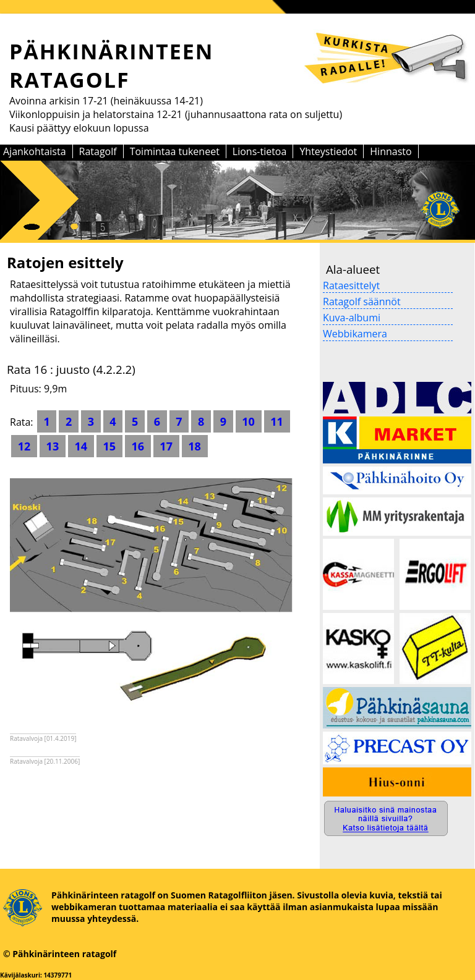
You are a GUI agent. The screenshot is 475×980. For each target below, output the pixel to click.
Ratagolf (98, 151)
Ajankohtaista (35, 151)
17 (166, 446)
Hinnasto (391, 151)
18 (195, 446)
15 (109, 446)
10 (249, 421)
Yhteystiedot (328, 151)
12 (24, 446)
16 (138, 446)
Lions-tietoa (260, 151)
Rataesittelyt (351, 285)
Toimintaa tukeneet (175, 151)
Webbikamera (355, 334)
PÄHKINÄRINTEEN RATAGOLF (112, 65)
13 (53, 446)
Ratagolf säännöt (362, 302)
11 (277, 421)
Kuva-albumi (352, 318)
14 (81, 446)
